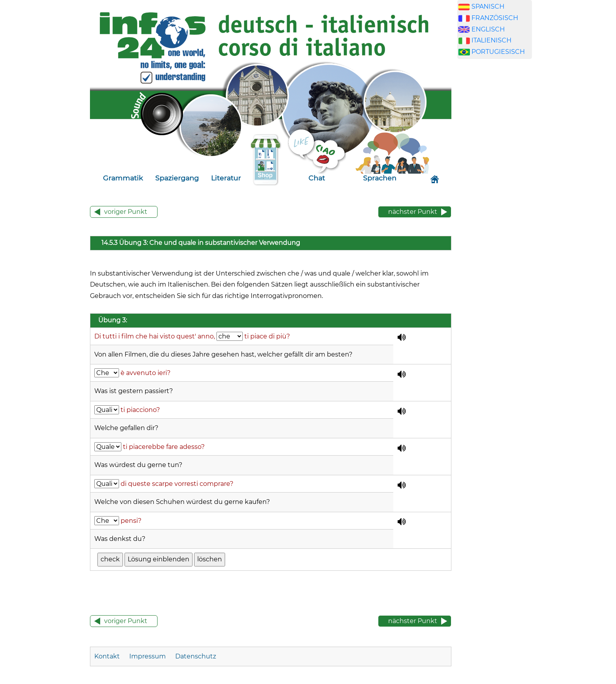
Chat (317, 178)
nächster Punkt (413, 212)
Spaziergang (177, 178)
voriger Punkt (126, 212)
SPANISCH (488, 6)
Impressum (148, 656)
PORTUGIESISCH (498, 52)
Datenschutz (196, 656)
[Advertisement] (495, 200)
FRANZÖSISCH (495, 18)
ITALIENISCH (491, 40)
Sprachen (380, 178)
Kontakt (108, 656)
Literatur (226, 178)
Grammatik (123, 178)
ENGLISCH (488, 29)
